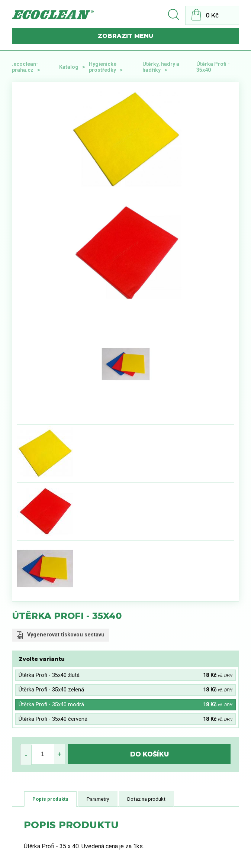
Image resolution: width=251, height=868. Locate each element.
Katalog (69, 67)
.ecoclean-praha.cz (25, 67)
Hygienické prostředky (103, 67)
